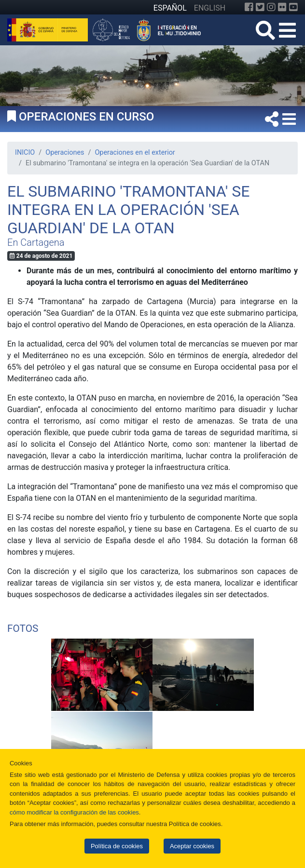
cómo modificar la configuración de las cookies (74, 812)
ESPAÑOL (170, 8)
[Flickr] (282, 7)
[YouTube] (293, 7)
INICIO (25, 153)
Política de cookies (117, 846)
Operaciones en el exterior (135, 153)
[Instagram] (271, 7)
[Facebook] (249, 7)
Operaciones (65, 153)
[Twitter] (260, 7)
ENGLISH (210, 8)
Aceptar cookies (192, 846)
